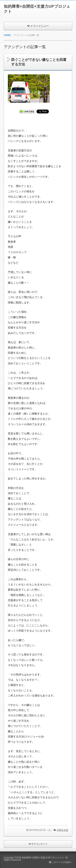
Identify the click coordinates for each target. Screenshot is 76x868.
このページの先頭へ (61, 862)
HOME (7, 35)
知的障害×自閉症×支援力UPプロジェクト (43, 858)
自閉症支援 (62, 830)
